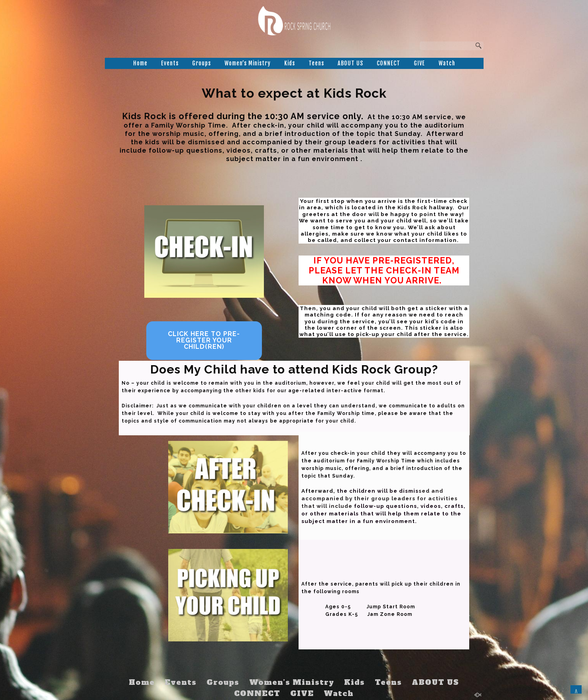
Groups (202, 63)
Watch (447, 63)
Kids (290, 63)
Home (140, 63)
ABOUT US (350, 63)
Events (170, 63)
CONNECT (388, 63)
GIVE (419, 63)
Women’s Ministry (248, 63)
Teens (316, 63)
